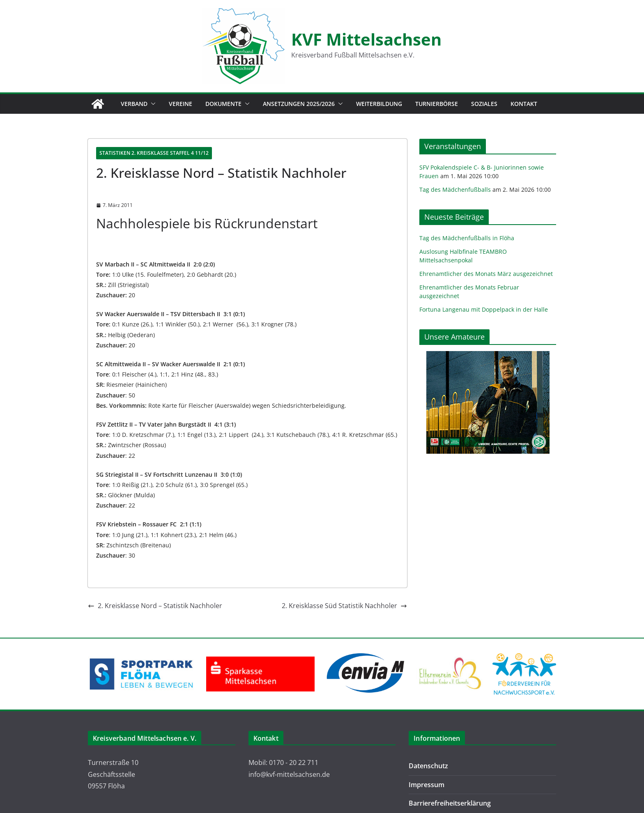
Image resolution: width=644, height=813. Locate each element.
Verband (134, 104)
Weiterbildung (379, 104)
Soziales (484, 104)
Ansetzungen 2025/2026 (299, 104)
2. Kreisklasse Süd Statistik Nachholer (344, 606)
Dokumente (223, 104)
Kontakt (524, 104)
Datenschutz (428, 766)
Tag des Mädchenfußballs (455, 189)
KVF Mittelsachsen (366, 39)
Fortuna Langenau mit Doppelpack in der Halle (484, 309)
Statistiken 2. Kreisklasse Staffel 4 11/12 (154, 153)
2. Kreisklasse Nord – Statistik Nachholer (155, 606)
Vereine (181, 104)
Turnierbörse (437, 104)
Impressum (427, 785)
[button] (152, 104)
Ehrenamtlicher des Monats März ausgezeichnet (486, 274)
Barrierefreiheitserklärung (450, 803)
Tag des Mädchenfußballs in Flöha (467, 238)
